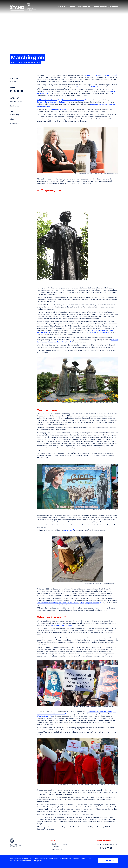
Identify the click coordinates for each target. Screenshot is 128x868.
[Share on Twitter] (15, 91)
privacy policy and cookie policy (29, 861)
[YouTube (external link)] (108, 848)
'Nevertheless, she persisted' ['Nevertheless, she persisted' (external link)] (62, 625)
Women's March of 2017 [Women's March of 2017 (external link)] (60, 109)
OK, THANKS (108, 861)
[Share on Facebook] (11, 91)
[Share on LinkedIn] (18, 91)
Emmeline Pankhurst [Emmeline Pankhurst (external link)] (98, 330)
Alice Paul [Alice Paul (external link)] (104, 332)
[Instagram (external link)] (105, 848)
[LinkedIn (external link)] (111, 848)
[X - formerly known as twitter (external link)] (103, 848)
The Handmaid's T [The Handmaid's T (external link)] (44, 716)
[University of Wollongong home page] (15, 843)
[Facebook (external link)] (100, 848)
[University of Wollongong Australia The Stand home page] (23, 7)
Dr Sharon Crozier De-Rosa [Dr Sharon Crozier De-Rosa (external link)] (47, 100)
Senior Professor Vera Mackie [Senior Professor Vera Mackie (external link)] (73, 100)
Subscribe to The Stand (59, 844)
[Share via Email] (22, 91)
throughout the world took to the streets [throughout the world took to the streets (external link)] (100, 75)
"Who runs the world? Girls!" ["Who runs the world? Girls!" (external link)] (86, 87)
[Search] (61, 7)
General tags (15, 115)
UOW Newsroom (56, 850)
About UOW (55, 847)
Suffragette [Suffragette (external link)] (91, 332)
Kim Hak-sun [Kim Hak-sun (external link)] (67, 530)
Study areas (14, 106)
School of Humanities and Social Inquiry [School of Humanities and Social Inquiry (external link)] (52, 102)
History (13, 119)
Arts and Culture (16, 102)
